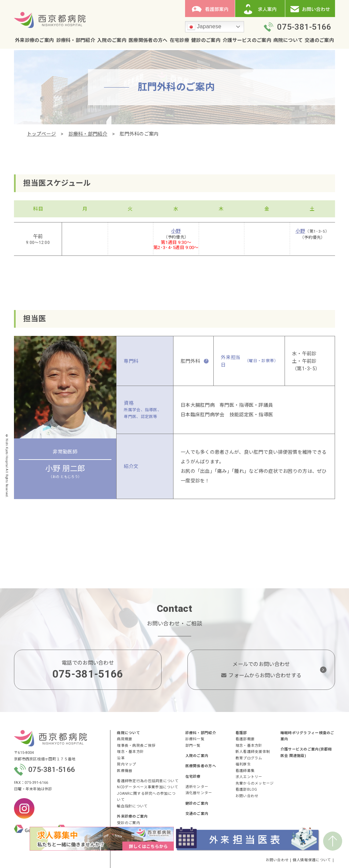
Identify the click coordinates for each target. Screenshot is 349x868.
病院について (288, 40)
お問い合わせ (247, 796)
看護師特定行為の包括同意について (148, 781)
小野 (176, 231)
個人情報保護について (312, 860)
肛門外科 (190, 361)
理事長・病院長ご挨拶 (136, 746)
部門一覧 (193, 746)
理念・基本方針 (130, 752)
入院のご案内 (112, 40)
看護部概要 (245, 739)
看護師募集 (245, 771)
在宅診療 (179, 40)
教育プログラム (249, 758)
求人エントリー (249, 777)
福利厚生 (243, 764)
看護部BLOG (246, 789)
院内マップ (126, 764)
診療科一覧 (195, 739)
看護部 (241, 733)
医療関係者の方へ (148, 40)
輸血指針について (132, 806)
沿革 (121, 758)
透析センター (197, 787)
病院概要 (125, 739)
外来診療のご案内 (34, 40)
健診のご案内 (206, 40)
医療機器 (125, 771)
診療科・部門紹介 (76, 40)
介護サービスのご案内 (247, 40)
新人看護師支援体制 (253, 752)
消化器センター (199, 793)
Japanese (204, 27)
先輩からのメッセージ (255, 783)
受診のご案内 (128, 823)
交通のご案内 (319, 40)
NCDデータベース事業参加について (148, 787)
